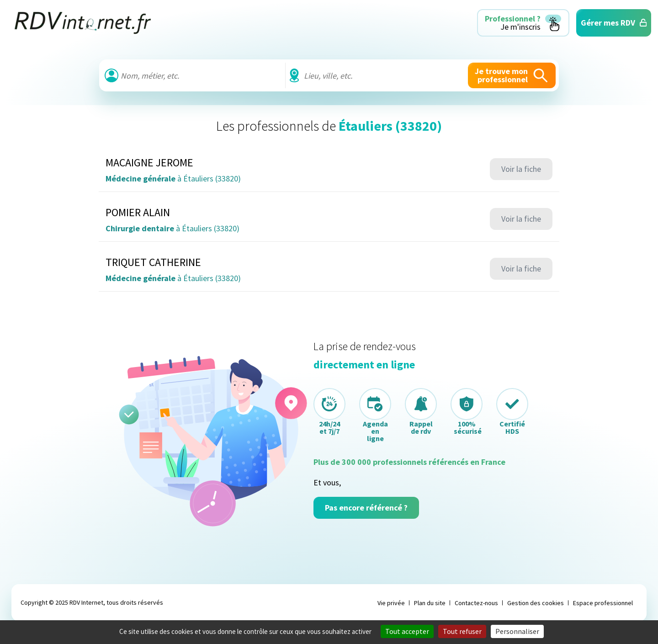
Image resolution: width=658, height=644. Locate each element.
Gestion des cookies (536, 603)
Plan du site (430, 603)
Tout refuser (462, 631)
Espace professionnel (603, 603)
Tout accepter (407, 631)
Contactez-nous (476, 603)
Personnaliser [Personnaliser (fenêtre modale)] (517, 631)
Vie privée (391, 603)
